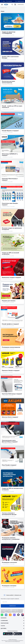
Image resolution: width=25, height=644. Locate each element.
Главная (2, 8)
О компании (4, 621)
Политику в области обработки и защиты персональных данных (12, 611)
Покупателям (5, 623)
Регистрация (9, 1)
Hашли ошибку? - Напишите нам (12, 595)
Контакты (4, 618)
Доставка (4, 628)
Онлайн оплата (21, 4)
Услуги (3, 626)
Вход (4, 1)
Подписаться (12, 606)
